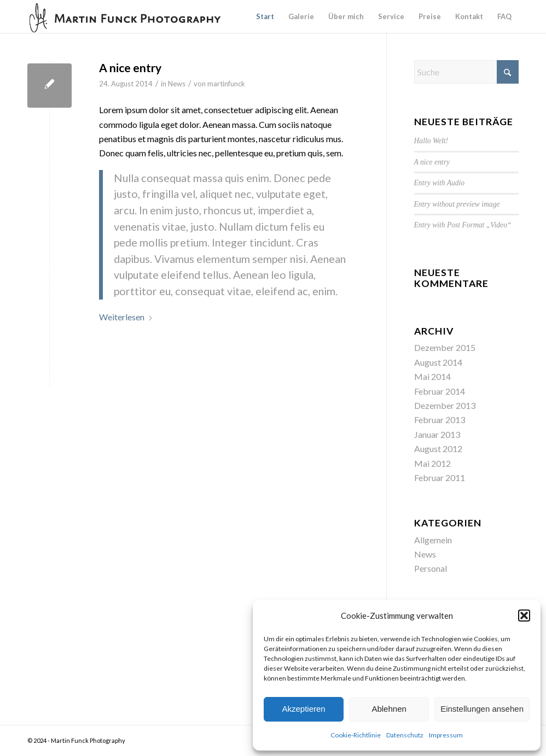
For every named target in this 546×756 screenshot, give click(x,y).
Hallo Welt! (431, 141)
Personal (431, 568)
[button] (524, 616)
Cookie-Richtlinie (356, 735)
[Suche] (466, 72)
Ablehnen (389, 709)
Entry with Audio (440, 183)
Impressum (446, 735)
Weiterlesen (126, 317)
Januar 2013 (437, 434)
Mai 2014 (432, 376)
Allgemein (433, 540)
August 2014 (438, 362)
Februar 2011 (440, 477)
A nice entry (130, 68)
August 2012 (438, 449)
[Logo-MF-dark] (126, 16)
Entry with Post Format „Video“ (463, 225)
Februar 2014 (440, 391)
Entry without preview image (457, 204)
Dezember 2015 (445, 347)
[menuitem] (265, 16)
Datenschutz (405, 735)
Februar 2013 (440, 420)
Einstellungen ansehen (482, 709)
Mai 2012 (432, 463)
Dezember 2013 (445, 405)
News (177, 84)
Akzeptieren (303, 709)
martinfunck (226, 84)
